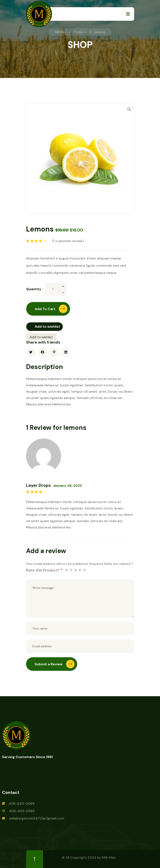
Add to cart (51, 309)
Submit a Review (55, 664)
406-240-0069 (22, 804)
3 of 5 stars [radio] (75, 570)
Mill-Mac (109, 858)
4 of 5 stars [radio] (80, 570)
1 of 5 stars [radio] (67, 570)
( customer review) (68, 241)
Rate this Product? (44, 570)
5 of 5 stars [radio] (84, 570)
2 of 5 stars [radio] (71, 570)
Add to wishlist (47, 327)
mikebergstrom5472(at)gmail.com (37, 818)
